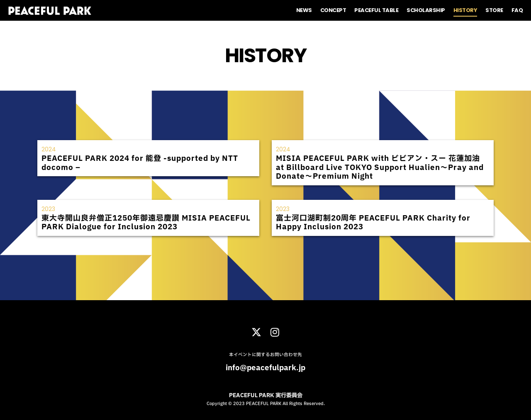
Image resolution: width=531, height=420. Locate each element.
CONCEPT (333, 10)
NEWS (304, 10)
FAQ (517, 10)
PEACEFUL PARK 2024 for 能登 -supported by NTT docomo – (140, 163)
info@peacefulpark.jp (265, 368)
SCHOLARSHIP (426, 10)
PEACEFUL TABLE (376, 10)
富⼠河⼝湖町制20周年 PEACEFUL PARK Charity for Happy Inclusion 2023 (373, 223)
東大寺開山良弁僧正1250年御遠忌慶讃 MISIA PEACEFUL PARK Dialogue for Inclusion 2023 (146, 223)
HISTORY (465, 10)
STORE (494, 10)
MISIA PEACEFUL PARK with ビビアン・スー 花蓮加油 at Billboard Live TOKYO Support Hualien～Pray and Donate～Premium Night (380, 168)
